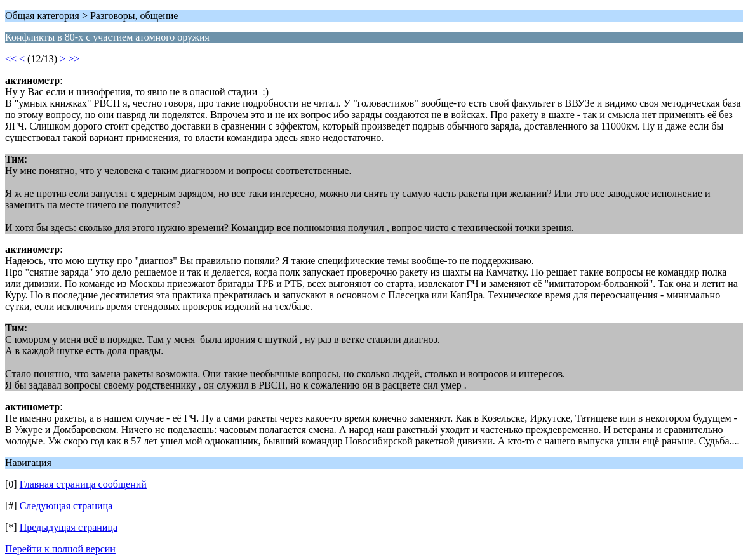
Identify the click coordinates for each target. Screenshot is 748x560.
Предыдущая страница (69, 527)
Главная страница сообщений (83, 484)
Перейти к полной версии (60, 549)
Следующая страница (66, 506)
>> (74, 59)
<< (11, 59)
